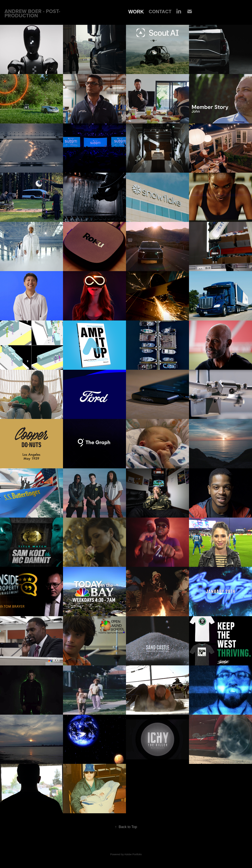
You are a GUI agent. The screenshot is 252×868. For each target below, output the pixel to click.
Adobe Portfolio (133, 854)
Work (136, 12)
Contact (160, 12)
